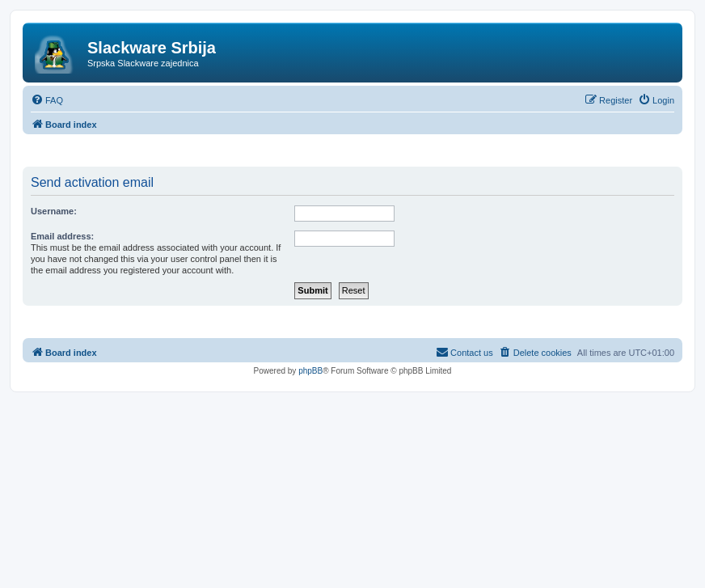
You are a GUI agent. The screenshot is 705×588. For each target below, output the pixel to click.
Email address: (62, 236)
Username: (54, 211)
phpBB (310, 371)
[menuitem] (47, 100)
